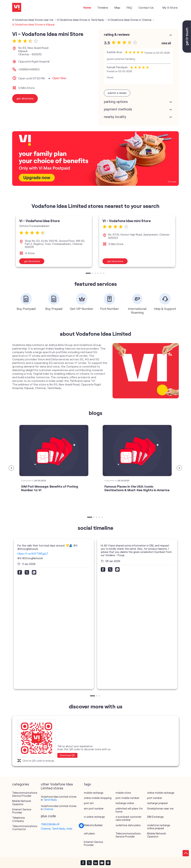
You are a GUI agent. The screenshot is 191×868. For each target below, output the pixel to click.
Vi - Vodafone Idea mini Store (127, 221)
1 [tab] (87, 274)
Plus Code (48, 816)
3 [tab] (95, 274)
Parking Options (116, 102)
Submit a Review (117, 93)
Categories (21, 784)
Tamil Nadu (50, 800)
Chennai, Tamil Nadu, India (57, 829)
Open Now (59, 78)
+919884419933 (29, 69)
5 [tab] (101, 274)
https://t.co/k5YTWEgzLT (33, 553)
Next (180, 468)
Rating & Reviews (117, 34)
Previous (11, 468)
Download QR (67, 755)
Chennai (48, 809)
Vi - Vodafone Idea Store (39, 221)
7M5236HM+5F (50, 824)
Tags (87, 784)
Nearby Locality (115, 117)
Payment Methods (118, 109)
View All (166, 43)
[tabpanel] (54, 241)
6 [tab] (104, 274)
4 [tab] (98, 274)
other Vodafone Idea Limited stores (57, 786)
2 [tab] (93, 274)
